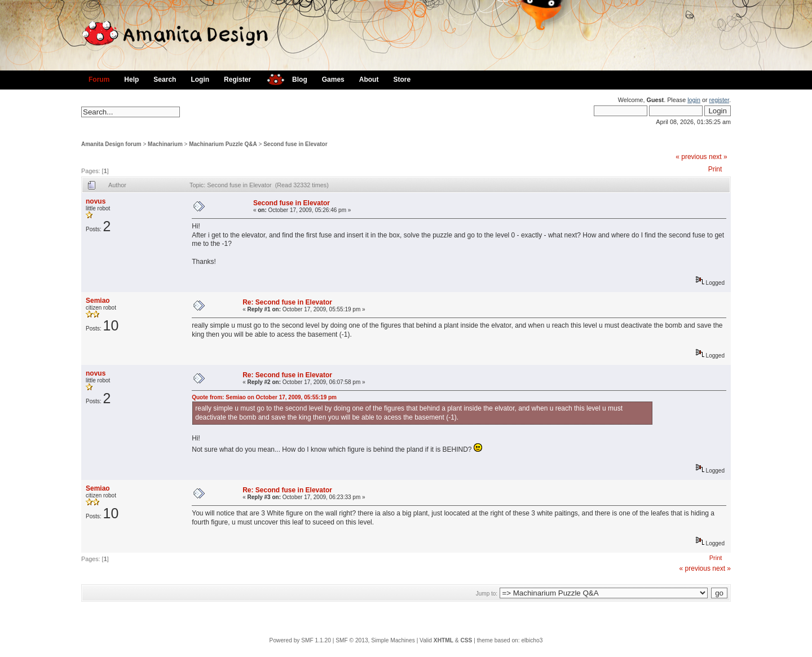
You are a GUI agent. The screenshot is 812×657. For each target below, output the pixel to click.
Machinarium (165, 144)
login (694, 100)
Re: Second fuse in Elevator (287, 302)
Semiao (98, 301)
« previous (691, 157)
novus (96, 201)
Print (715, 169)
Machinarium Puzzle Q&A (223, 144)
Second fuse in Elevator (295, 144)
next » (718, 157)
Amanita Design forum (111, 144)
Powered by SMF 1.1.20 (300, 640)
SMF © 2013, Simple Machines (375, 640)
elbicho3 (532, 640)
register (719, 100)
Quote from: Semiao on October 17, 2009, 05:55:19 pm (264, 397)
